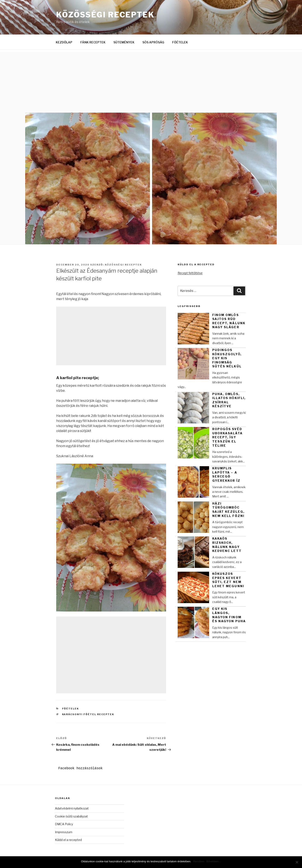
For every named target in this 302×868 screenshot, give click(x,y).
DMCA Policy (64, 824)
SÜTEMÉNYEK (124, 42)
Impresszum (64, 832)
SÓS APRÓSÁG (153, 42)
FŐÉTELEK (180, 42)
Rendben (199, 861)
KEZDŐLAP (64, 42)
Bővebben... (214, 861)
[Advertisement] (151, 81)
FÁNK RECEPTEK (93, 42)
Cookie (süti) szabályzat (71, 816)
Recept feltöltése (190, 273)
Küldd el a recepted (68, 840)
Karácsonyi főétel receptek (88, 714)
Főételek (71, 709)
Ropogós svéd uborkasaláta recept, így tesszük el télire (227, 437)
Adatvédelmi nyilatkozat (72, 808)
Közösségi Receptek (105, 15)
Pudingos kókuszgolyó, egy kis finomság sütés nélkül (227, 358)
